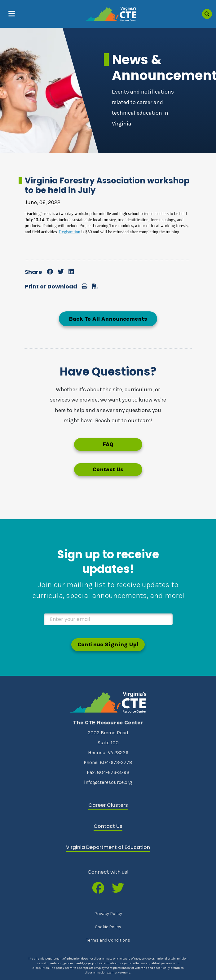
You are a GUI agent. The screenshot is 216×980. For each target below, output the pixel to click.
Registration (69, 232)
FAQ (108, 444)
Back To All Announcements (108, 319)
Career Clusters (108, 805)
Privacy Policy (108, 914)
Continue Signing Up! (108, 644)
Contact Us (108, 469)
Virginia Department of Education (108, 847)
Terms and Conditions (108, 940)
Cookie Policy (108, 927)
